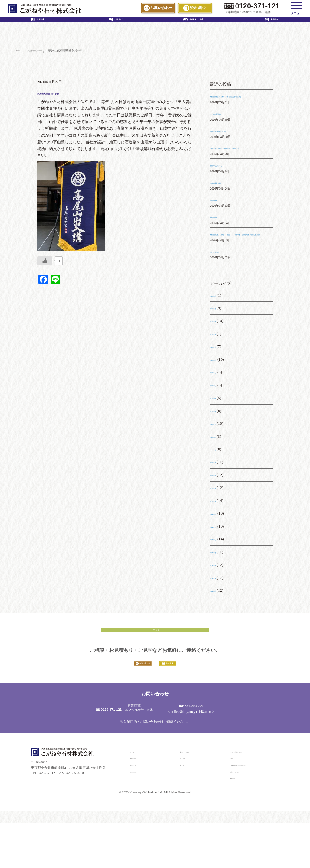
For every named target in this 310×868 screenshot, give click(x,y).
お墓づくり (139, 810)
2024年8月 (219, 594)
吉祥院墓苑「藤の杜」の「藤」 (237, 140)
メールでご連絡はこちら (221, 750)
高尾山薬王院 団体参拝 (70, 95)
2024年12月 (220, 543)
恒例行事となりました (229, 181)
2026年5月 (219, 324)
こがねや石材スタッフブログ (251, 810)
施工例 (185, 810)
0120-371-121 (257, 6)
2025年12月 (220, 389)
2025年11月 (219, 401)
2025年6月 (219, 466)
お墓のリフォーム (143, 817)
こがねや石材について (246, 797)
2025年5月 (219, 479)
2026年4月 (219, 337)
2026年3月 (219, 350)
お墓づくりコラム (243, 817)
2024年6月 (219, 620)
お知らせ (236, 803)
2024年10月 (220, 568)
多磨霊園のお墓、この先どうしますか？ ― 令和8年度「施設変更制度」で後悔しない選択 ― (239, 256)
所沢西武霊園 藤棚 (228, 198)
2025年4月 (219, 491)
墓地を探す (139, 803)
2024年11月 (219, 556)
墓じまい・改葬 (192, 797)
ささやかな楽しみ (226, 281)
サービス (187, 803)
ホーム (135, 797)
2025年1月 (219, 530)
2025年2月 (219, 517)
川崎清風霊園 (222, 216)
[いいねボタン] (45, 263)
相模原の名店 (222, 232)
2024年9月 (219, 581)
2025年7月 (219, 453)
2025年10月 (220, 414)
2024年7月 (219, 607)
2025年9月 (219, 427)
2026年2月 (219, 363)
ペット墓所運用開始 (228, 123)
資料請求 (236, 823)
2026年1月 (219, 376)
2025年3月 (219, 504)
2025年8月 (219, 440)
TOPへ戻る (155, 663)
